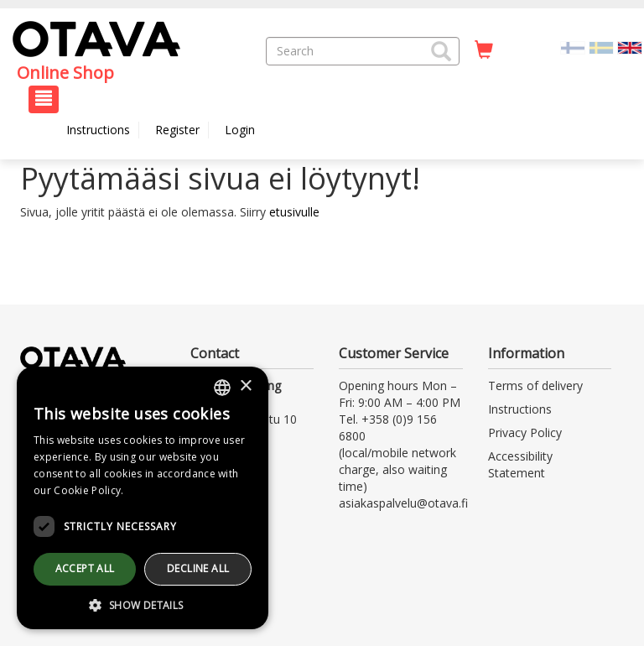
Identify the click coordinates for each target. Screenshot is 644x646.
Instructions (98, 130)
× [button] (245, 386)
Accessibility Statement (520, 464)
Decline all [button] (198, 568)
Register (177, 130)
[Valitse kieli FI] (573, 47)
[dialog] (143, 498)
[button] (441, 51)
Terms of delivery (535, 386)
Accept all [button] (85, 568)
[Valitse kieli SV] (601, 47)
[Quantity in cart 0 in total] (484, 50)
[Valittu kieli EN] (630, 47)
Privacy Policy (525, 432)
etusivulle (294, 212)
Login (240, 130)
